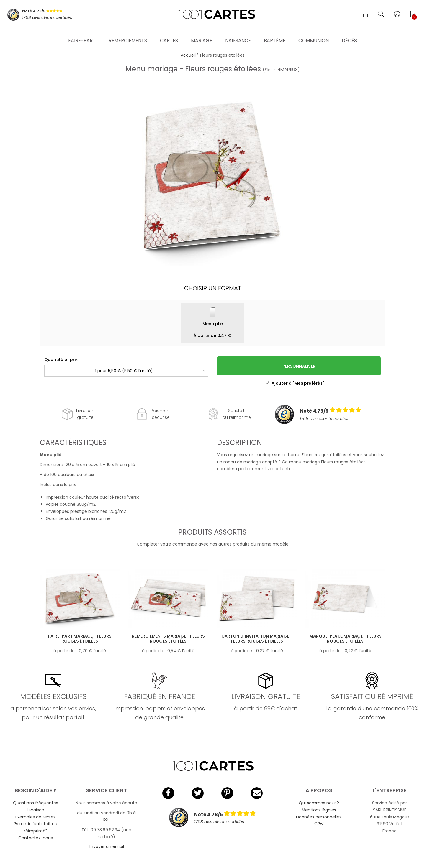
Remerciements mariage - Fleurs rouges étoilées (168, 639)
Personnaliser (299, 366)
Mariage (202, 34)
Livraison (36, 810)
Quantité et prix (61, 360)
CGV (319, 824)
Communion (314, 34)
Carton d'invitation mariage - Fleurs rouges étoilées (257, 639)
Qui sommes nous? (319, 803)
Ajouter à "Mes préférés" (294, 383)
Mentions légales (319, 810)
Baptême (275, 34)
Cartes (169, 34)
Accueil (188, 55)
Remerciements (128, 34)
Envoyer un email (106, 846)
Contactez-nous (36, 838)
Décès (349, 34)
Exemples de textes (35, 817)
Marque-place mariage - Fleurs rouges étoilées (345, 639)
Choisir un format (213, 288)
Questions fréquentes (36, 803)
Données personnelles (319, 817)
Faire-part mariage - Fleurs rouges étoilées (80, 639)
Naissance (238, 34)
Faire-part (82, 34)
